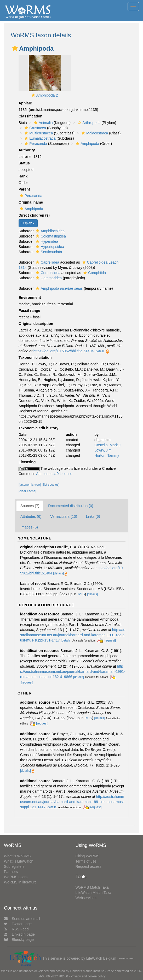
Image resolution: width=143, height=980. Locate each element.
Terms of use (86, 861)
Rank (23, 176)
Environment (30, 298)
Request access (89, 866)
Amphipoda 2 (47, 95)
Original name (31, 202)
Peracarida (35, 144)
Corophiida (94, 273)
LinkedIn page (19, 934)
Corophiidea (47, 273)
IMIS (81, 594)
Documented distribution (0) (71, 506)
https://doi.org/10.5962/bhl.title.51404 (64, 351)
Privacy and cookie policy (88, 976)
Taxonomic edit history (38, 428)
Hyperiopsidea (49, 247)
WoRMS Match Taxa (92, 887)
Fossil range (29, 311)
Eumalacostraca (39, 138)
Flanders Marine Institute (87, 971)
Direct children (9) (34, 215)
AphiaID (25, 103)
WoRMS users (16, 877)
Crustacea (35, 128)
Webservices (86, 898)
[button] (15, 48)
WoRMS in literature (20, 882)
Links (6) (93, 516)
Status (24, 163)
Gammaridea (48, 278)
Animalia (43, 123)
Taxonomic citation (35, 358)
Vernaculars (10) (64, 516)
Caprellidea (47, 262)
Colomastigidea (50, 236)
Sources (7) (30, 506)
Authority (27, 150)
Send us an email (22, 919)
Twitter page (18, 924)
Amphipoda (87, 144)
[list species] (51, 485)
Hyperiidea (46, 241)
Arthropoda (88, 123)
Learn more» (125, 958)
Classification (30, 116)
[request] (110, 640)
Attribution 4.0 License (54, 474)
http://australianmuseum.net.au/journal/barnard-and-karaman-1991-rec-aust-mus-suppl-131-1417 (73, 635)
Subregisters (14, 866)
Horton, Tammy (107, 455)
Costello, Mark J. (108, 445)
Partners (11, 872)
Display (28, 223)
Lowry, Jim (103, 450)
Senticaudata (48, 252)
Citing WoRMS (88, 856)
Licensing (27, 462)
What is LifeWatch (19, 861)
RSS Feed (16, 929)
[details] (100, 351)
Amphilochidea (50, 231)
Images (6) (29, 527)
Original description (36, 324)
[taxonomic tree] (30, 485)
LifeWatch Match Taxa (93, 893)
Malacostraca (94, 133)
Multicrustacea (38, 133)
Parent (24, 189)
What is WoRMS (17, 856)
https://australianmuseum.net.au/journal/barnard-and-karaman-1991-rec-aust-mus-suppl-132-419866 (73, 672)
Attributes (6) (31, 516)
